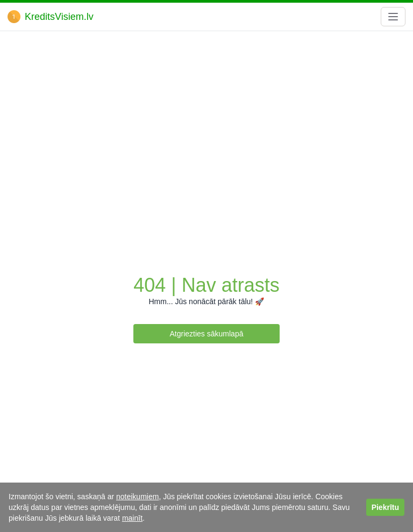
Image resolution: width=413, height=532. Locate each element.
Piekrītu (385, 507)
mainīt (132, 518)
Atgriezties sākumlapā (207, 334)
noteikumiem (137, 497)
